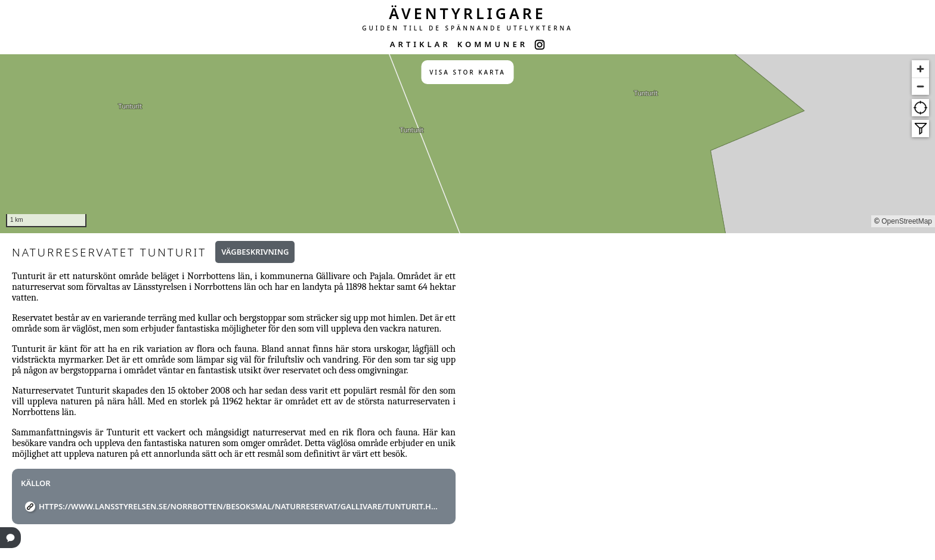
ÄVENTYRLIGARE (467, 13)
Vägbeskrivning (255, 252)
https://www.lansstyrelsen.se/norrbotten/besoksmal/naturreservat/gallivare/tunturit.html (238, 506)
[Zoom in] (920, 69)
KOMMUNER (493, 44)
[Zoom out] (920, 86)
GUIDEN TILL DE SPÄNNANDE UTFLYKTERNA (467, 28)
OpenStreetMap (907, 221)
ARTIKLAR (420, 44)
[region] (467, 144)
